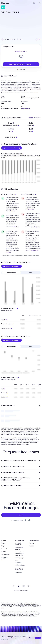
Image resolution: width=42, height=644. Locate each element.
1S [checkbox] (5, 39)
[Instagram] (29, 586)
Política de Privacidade (18, 562)
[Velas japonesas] (39, 39)
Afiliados (31, 546)
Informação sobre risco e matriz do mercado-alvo (20, 554)
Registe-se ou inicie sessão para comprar (21, 64)
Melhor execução (20, 558)
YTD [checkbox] (11, 39)
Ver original (35, 93)
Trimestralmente (11, 273)
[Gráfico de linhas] (37, 39)
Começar (21, 515)
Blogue (3, 546)
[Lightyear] (5, 3)
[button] (11, 96)
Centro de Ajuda (6, 555)
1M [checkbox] (8, 39)
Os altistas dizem (8, 194)
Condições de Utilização (19, 548)
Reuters (12, 211)
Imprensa (4, 552)
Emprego (31, 543)
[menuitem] (21, 461)
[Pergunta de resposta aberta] (39, 461)
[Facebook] (13, 586)
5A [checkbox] (18, 39)
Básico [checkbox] (31, 118)
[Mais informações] (39, 405)
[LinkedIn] (24, 586)
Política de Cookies (20, 565)
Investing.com (30, 209)
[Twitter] (18, 586)
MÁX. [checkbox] (21, 39)
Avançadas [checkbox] (37, 118)
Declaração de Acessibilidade (19, 569)
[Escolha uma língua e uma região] (34, 3)
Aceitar (38, 638)
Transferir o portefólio (4, 558)
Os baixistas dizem (29, 194)
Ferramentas (5, 549)
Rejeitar (31, 638)
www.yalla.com (25, 109)
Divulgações (18, 573)
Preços (3, 543)
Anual (31, 273)
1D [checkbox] (3, 39)
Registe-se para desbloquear (11, 148)
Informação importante (18, 544)
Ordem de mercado (21, 51)
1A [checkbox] (15, 39)
